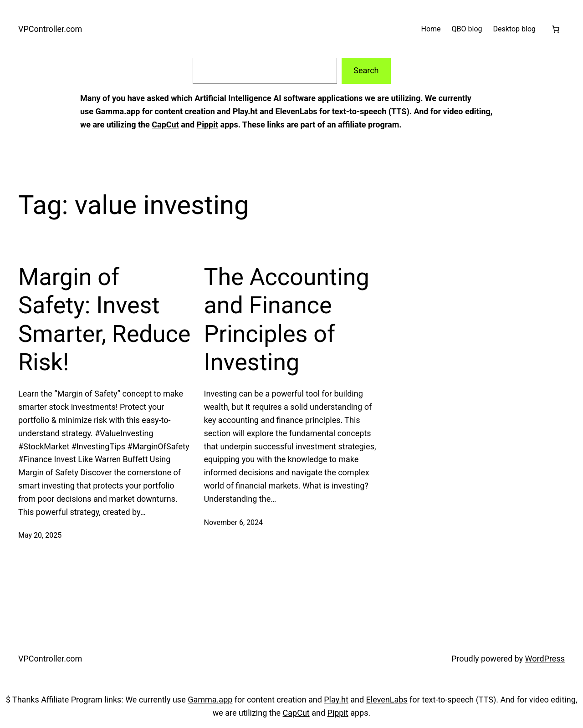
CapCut (165, 125)
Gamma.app (118, 111)
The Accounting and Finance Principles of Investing (287, 320)
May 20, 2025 (40, 535)
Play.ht (245, 111)
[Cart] (556, 29)
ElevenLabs (297, 111)
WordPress (545, 659)
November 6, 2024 (234, 522)
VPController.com (50, 29)
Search (366, 70)
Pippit (207, 125)
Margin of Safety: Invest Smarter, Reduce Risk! (104, 320)
